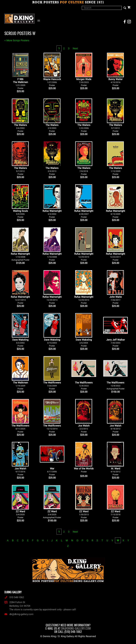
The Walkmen (20, 385)
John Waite (116, 300)
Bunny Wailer (115, 82)
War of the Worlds (84, 470)
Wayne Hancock (52, 82)
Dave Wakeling (20, 343)
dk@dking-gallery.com (19, 614)
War (52, 471)
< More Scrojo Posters (17, 40)
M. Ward (116, 471)
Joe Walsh (84, 429)
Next (75, 48)
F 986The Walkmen (20, 84)
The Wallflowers (52, 385)
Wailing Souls (20, 214)
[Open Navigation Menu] (40, 21)
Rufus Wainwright (52, 214)
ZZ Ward (20, 514)
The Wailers (20, 128)
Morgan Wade (84, 82)
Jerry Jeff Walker (116, 343)
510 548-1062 (14, 597)
